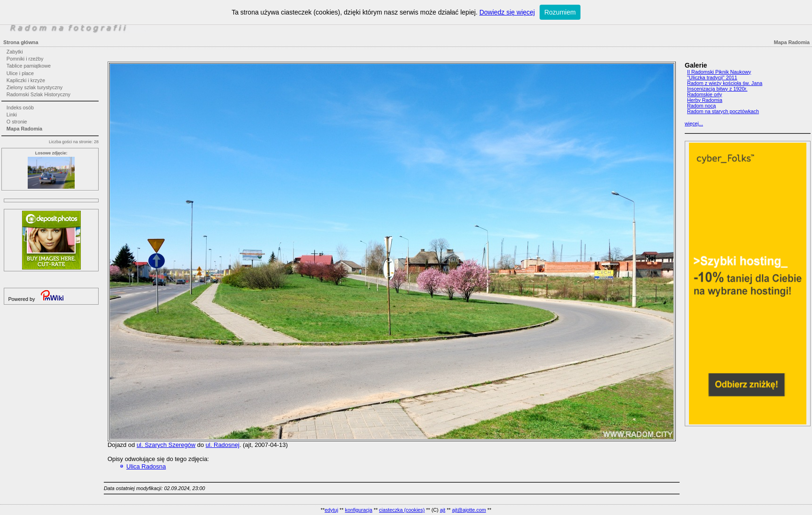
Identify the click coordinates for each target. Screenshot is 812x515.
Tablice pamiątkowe (29, 66)
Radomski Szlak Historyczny (39, 94)
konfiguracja (358, 510)
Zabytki (15, 52)
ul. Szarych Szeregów (166, 445)
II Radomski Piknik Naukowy (719, 72)
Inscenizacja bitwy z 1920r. (717, 89)
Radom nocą (701, 106)
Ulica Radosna (146, 466)
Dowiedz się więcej (507, 12)
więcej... (694, 123)
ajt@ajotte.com (469, 510)
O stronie (17, 122)
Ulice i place (20, 73)
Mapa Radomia (24, 129)
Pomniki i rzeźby (25, 59)
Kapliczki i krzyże (26, 80)
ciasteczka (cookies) (402, 510)
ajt (443, 510)
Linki (12, 115)
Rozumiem (560, 12)
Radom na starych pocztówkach (723, 111)
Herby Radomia (705, 100)
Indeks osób (20, 108)
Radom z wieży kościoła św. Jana (725, 83)
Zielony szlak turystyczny (35, 87)
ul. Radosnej (223, 445)
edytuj (331, 510)
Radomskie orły (704, 94)
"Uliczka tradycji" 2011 (712, 77)
